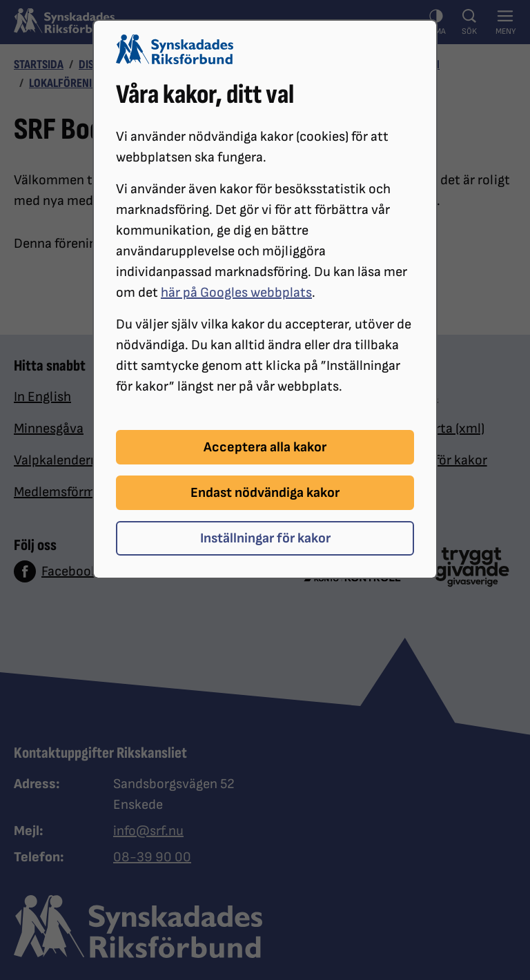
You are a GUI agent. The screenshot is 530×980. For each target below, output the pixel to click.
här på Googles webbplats (236, 293)
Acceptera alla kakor (265, 447)
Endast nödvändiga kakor (265, 493)
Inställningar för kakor (265, 538)
